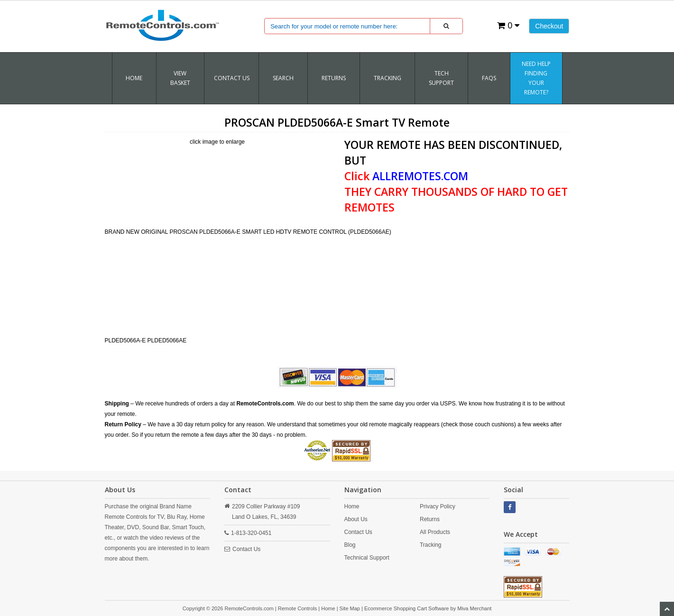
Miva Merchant (474, 608)
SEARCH (283, 78)
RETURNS (334, 78)
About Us (356, 519)
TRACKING (388, 78)
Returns (430, 519)
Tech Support (441, 78)
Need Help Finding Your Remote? (536, 78)
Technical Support (367, 558)
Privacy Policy (438, 506)
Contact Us (232, 78)
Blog (350, 545)
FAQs (489, 78)
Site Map (350, 608)
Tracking (431, 545)
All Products (435, 532)
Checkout (549, 26)
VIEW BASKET (180, 78)
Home (134, 78)
